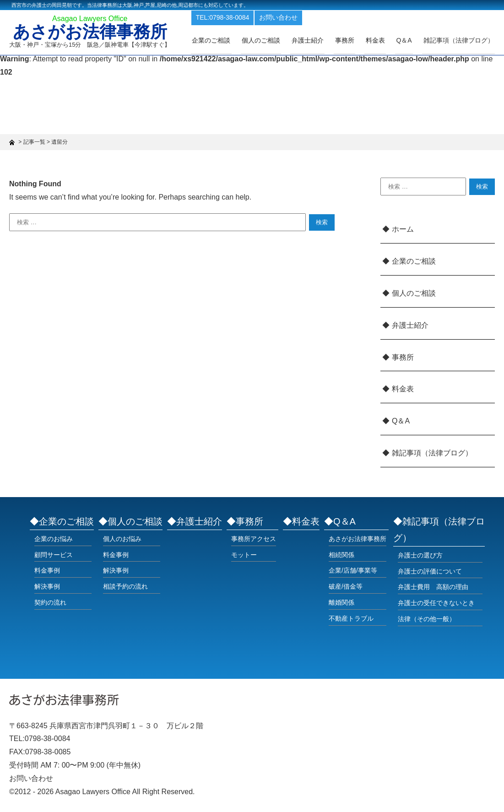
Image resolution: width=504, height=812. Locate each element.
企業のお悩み (54, 539)
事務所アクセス (254, 539)
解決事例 (47, 586)
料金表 (381, 40)
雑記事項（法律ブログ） (460, 40)
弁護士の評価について (430, 571)
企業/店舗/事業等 (353, 570)
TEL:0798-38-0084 (238, 17)
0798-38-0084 (48, 739)
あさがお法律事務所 (92, 33)
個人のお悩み (122, 539)
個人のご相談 (273, 40)
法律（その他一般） (427, 619)
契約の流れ (50, 602)
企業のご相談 (226, 40)
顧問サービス (54, 555)
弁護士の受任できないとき (436, 603)
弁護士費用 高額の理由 (433, 587)
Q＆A (401, 421)
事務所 (352, 40)
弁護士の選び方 (420, 555)
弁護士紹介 (318, 40)
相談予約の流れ (125, 586)
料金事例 (47, 570)
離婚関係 (341, 602)
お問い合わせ (294, 17)
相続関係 (341, 555)
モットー (244, 555)
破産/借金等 (346, 586)
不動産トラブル (351, 618)
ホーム (403, 229)
